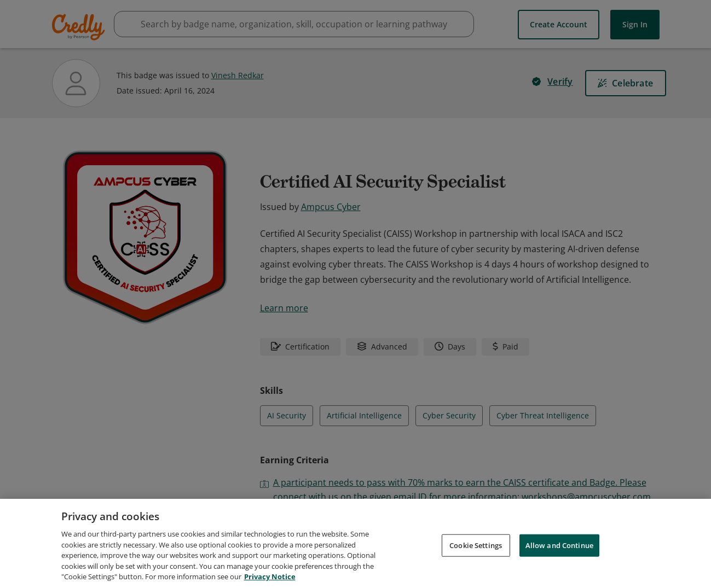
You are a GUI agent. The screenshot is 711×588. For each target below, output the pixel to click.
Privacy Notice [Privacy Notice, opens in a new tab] (270, 577)
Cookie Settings (476, 545)
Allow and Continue (559, 545)
